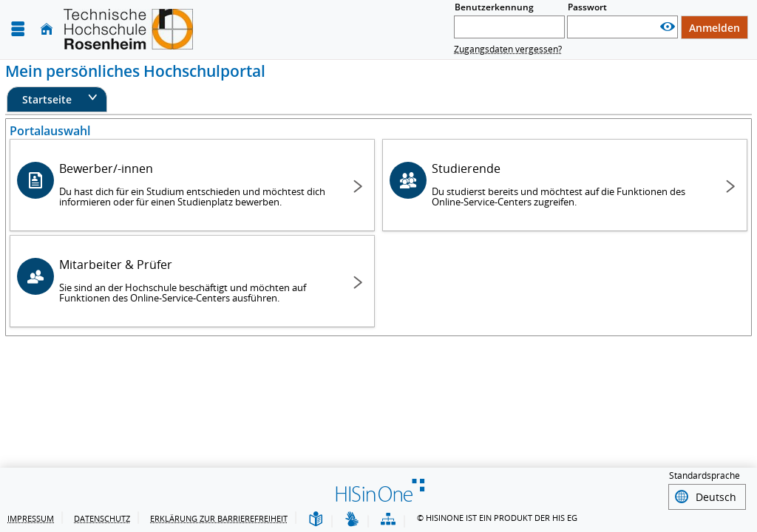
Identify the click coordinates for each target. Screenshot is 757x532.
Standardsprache (705, 478)
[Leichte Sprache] (316, 520)
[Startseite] (47, 29)
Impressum (31, 518)
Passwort (587, 7)
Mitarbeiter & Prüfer (194, 280)
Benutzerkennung (494, 7)
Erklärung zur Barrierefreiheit (219, 518)
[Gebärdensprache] (352, 520)
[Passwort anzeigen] (668, 27)
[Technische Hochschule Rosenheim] (128, 29)
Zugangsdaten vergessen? (508, 49)
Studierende (567, 184)
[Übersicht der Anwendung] (388, 520)
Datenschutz (102, 518)
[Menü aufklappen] (18, 29)
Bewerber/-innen (194, 184)
